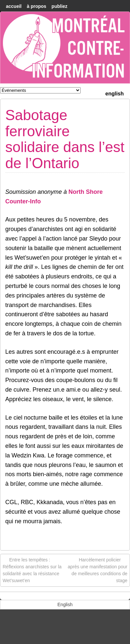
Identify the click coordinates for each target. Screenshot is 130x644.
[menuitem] (115, 93)
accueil (14, 6)
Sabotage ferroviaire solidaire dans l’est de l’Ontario (65, 139)
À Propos (36, 6)
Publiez (60, 6)
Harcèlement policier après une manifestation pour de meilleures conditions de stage (98, 570)
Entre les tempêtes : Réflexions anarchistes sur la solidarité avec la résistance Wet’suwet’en (32, 570)
